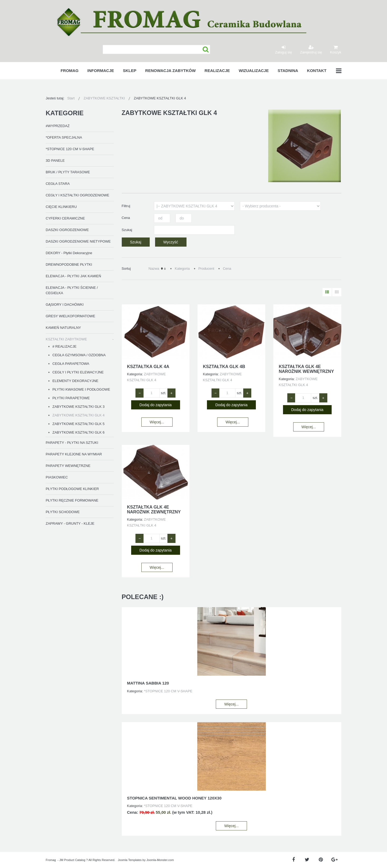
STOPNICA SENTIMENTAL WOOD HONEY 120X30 (174, 798)
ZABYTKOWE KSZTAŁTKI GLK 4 (78, 415)
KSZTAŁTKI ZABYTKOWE (66, 339)
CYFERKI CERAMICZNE (65, 218)
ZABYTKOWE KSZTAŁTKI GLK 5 (78, 424)
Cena (227, 269)
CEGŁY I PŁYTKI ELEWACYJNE (78, 372)
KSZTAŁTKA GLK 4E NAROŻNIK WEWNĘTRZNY (306, 369)
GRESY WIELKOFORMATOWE (70, 316)
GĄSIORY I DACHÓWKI (65, 305)
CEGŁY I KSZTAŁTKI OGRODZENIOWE (77, 195)
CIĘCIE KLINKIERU (61, 207)
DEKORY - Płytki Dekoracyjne (69, 253)
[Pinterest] (321, 860)
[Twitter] (307, 860)
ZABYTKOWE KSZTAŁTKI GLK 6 (78, 432)
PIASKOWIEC (57, 477)
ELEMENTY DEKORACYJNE (75, 381)
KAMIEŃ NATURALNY (63, 328)
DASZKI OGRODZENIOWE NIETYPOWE (78, 241)
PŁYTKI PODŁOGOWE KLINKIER (72, 489)
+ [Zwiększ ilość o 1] (171, 393)
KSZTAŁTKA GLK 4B (224, 367)
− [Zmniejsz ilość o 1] (139, 393)
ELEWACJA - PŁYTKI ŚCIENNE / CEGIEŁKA (72, 290)
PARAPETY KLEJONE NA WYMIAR (74, 454)
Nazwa (154, 269)
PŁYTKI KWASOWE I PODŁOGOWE (81, 389)
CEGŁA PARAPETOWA (71, 364)
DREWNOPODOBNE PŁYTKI (69, 264)
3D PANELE (55, 161)
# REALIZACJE (64, 346)
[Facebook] (293, 860)
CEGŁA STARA (58, 184)
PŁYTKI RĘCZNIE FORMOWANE (72, 500)
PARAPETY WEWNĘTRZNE (68, 466)
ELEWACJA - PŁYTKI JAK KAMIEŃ (73, 276)
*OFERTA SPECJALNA (64, 137)
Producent (206, 269)
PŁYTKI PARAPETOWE (71, 398)
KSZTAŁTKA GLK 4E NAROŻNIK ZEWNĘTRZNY (154, 509)
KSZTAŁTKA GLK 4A (148, 367)
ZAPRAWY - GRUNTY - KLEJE (70, 523)
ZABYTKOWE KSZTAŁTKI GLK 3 (78, 407)
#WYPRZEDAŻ (58, 126)
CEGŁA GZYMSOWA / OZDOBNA (79, 355)
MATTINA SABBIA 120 (148, 683)
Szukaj (206, 50)
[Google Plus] (334, 860)
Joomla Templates (130, 860)
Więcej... (157, 422)
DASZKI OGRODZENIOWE (67, 230)
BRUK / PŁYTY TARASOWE (68, 172)
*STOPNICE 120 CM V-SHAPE (70, 149)
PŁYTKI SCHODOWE (63, 512)
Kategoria (182, 269)
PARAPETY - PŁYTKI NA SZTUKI (72, 443)
